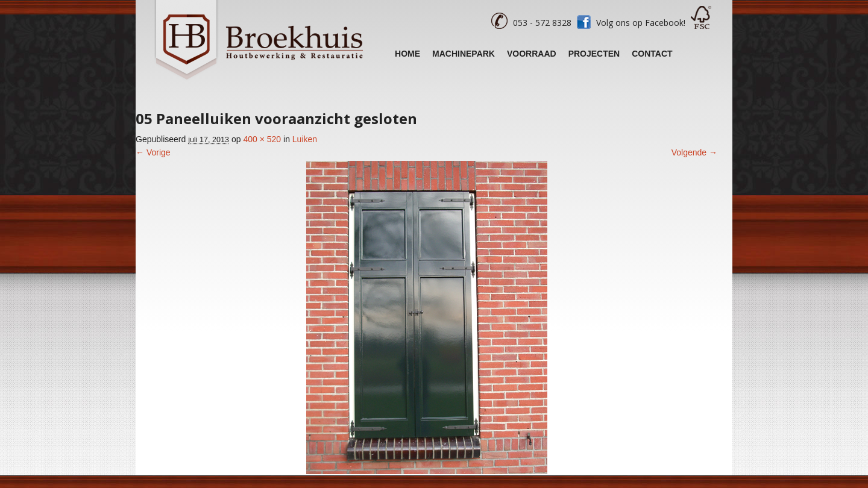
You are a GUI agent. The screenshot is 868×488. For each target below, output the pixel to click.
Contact (652, 54)
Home (407, 54)
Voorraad (532, 54)
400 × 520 (262, 139)
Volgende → (694, 152)
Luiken (305, 139)
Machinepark (464, 54)
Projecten (594, 54)
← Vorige (153, 152)
